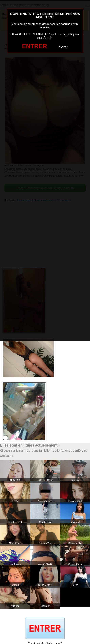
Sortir (63, 47)
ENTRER (35, 46)
